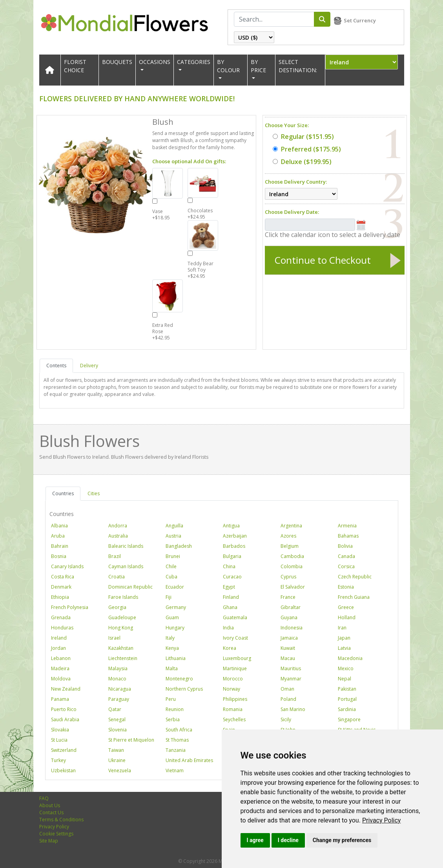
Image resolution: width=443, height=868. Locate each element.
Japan (344, 638)
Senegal (117, 719)
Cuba (171, 577)
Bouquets (117, 62)
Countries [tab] (63, 493)
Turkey (58, 760)
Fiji (169, 597)
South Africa (179, 730)
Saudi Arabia (65, 719)
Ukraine (117, 760)
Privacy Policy (382, 820)
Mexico (346, 668)
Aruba (58, 536)
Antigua (231, 526)
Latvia (344, 648)
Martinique (235, 668)
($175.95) (307, 149)
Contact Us (51, 812)
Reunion (175, 709)
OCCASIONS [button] (155, 62)
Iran (342, 628)
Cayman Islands (126, 566)
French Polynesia (70, 607)
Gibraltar (291, 607)
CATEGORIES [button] (194, 62)
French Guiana (354, 597)
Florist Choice (75, 66)
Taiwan (116, 750)
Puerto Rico (64, 709)
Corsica (346, 566)
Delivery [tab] (89, 366)
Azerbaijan (235, 536)
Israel (114, 638)
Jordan (58, 648)
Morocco (233, 679)
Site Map (49, 841)
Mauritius (291, 668)
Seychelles (234, 719)
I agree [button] (255, 840)
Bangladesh (179, 546)
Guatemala (235, 617)
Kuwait (288, 648)
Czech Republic (355, 577)
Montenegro (179, 679)
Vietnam (175, 770)
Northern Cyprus (184, 689)
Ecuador (175, 587)
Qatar (115, 709)
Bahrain (60, 546)
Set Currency (360, 20)
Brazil (115, 556)
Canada (346, 556)
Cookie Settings (56, 834)
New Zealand (66, 689)
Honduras (62, 628)
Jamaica (289, 638)
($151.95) (303, 137)
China (229, 566)
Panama (60, 699)
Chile (171, 566)
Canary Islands (67, 566)
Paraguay (119, 699)
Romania (233, 709)
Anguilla (174, 526)
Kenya (172, 648)
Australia (118, 536)
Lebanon (61, 658)
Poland (288, 699)
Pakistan (347, 689)
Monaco (117, 679)
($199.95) (302, 162)
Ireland (59, 638)
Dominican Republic (130, 587)
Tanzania (176, 750)
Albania (59, 526)
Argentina (291, 526)
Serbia (173, 719)
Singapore (349, 719)
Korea (230, 648)
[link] (382, 820)
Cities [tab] (94, 493)
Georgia (117, 607)
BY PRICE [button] (258, 66)
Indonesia (292, 628)
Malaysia (118, 668)
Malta (172, 668)
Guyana (289, 617)
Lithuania (176, 658)
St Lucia (59, 740)
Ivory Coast (235, 638)
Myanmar (291, 679)
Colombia (292, 566)
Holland (347, 617)
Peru (171, 699)
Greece (346, 607)
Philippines (235, 699)
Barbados (234, 546)
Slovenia (118, 730)
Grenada (61, 617)
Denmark (61, 587)
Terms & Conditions (61, 820)
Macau (288, 658)
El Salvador (293, 587)
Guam (172, 617)
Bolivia (345, 546)
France (288, 597)
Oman (287, 689)
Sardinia (347, 709)
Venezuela (120, 770)
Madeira (60, 668)
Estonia (346, 587)
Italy (170, 638)
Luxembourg (237, 658)
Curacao (232, 577)
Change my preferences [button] (342, 840)
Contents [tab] (56, 366)
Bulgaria (232, 556)
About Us (50, 805)
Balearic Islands (126, 546)
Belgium (290, 546)
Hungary (175, 628)
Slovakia (60, 730)
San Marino (293, 709)
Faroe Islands (123, 597)
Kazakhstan (121, 648)
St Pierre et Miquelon (131, 740)
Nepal (345, 679)
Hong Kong (121, 628)
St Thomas (177, 740)
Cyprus (288, 577)
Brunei (173, 556)
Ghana (230, 607)
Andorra (118, 526)
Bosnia (59, 556)
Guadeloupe (122, 617)
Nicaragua (120, 689)
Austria (173, 536)
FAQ (44, 798)
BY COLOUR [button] (228, 66)
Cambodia (292, 556)
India (228, 628)
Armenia (347, 526)
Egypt (229, 587)
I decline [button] (288, 840)
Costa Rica (63, 577)
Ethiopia (60, 597)
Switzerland (64, 750)
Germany (176, 607)
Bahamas (348, 536)
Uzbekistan (63, 770)
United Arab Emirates (189, 760)
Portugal (347, 699)
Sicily (286, 719)
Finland (231, 597)
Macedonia (350, 658)
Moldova (61, 679)
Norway (232, 689)
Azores (288, 536)
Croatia (117, 577)
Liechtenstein (123, 658)
